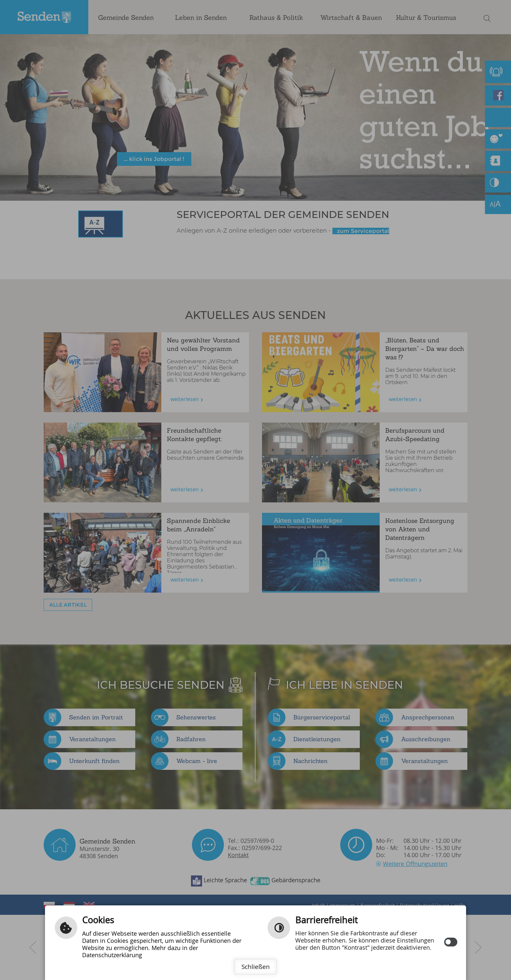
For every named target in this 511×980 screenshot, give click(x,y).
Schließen (256, 967)
